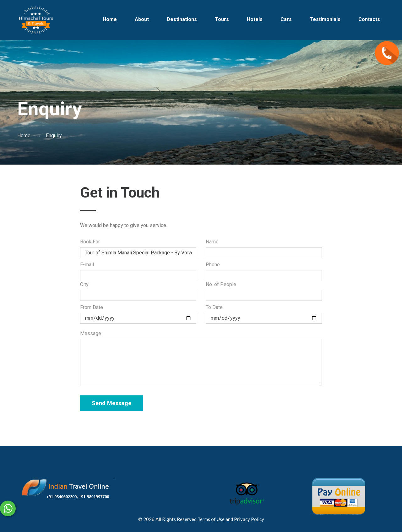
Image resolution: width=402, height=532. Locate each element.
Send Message (111, 403)
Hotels (255, 19)
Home (110, 19)
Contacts (369, 19)
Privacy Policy (249, 519)
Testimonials (325, 19)
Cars (286, 19)
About (142, 19)
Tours (222, 19)
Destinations (182, 19)
